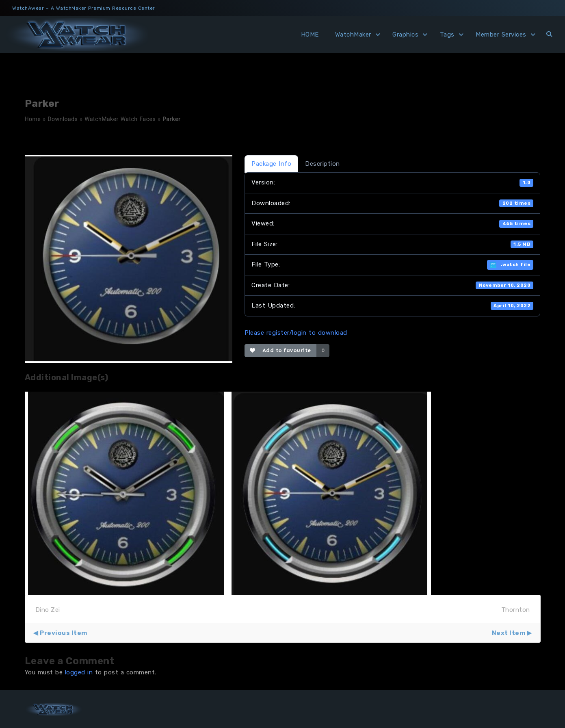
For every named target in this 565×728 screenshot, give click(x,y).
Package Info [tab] (271, 164)
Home (33, 119)
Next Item (509, 633)
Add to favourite (280, 350)
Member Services (501, 35)
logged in (79, 672)
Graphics (405, 35)
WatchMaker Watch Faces (120, 119)
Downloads (63, 119)
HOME (310, 35)
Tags (447, 35)
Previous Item (64, 633)
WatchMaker (353, 35)
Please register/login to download (296, 333)
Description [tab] (323, 164)
